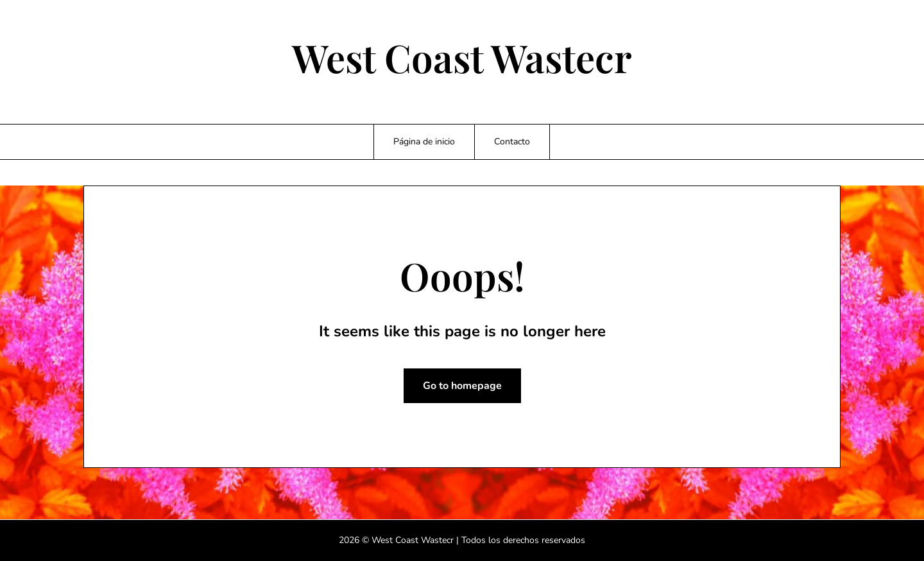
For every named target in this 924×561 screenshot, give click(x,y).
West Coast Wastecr (462, 57)
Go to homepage (462, 386)
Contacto (512, 142)
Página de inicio (424, 142)
